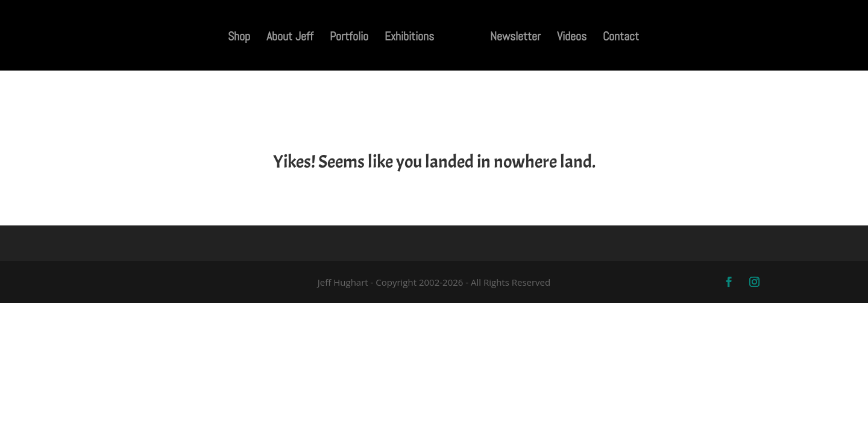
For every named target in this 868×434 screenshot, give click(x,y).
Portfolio (349, 38)
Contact (621, 38)
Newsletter (515, 38)
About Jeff (290, 38)
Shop (239, 38)
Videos (572, 38)
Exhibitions (409, 38)
